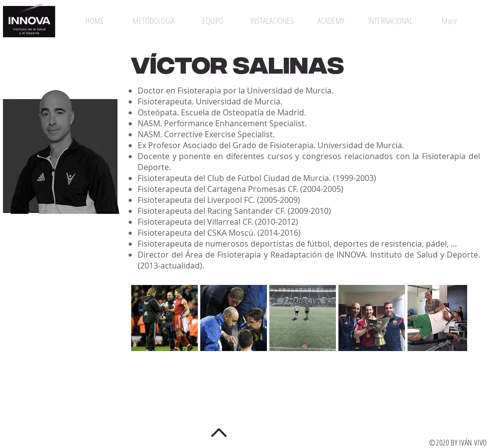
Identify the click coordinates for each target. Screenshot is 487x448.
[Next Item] (450, 317)
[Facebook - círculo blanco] (241, 409)
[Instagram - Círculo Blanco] (197, 409)
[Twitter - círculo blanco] (219, 409)
